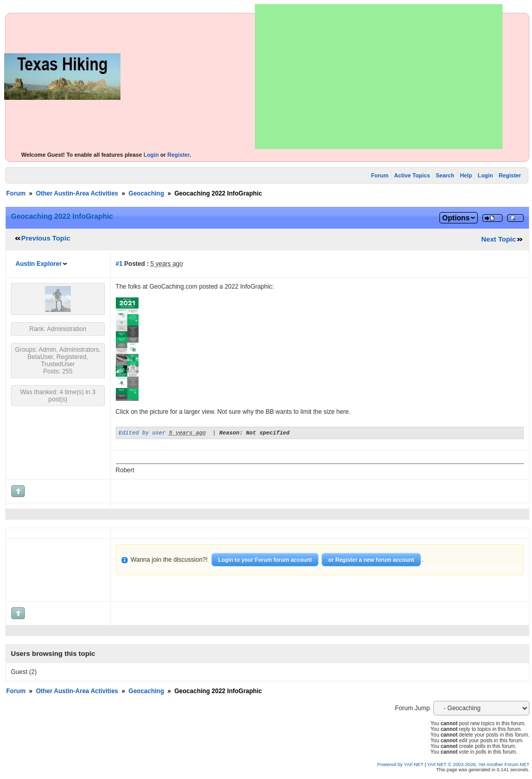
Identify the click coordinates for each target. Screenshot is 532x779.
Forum (380, 175)
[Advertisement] (379, 77)
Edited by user (142, 434)
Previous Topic (46, 238)
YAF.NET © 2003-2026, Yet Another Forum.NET (478, 766)
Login (151, 155)
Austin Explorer (39, 264)
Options (456, 218)
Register (179, 155)
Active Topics (412, 175)
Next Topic (499, 239)
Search (445, 175)
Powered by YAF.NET (400, 766)
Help (466, 175)
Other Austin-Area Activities (77, 193)
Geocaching (147, 193)
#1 (119, 264)
